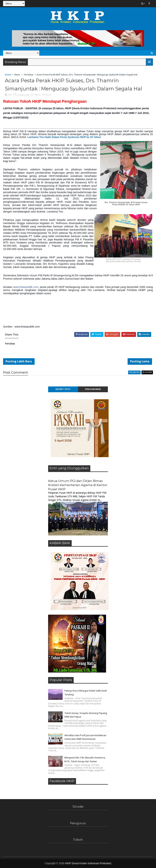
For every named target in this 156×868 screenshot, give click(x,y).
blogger (147, 372)
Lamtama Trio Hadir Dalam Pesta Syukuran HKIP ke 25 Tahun (64, 137)
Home (8, 75)
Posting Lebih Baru (19, 361)
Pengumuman (93, 389)
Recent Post (63, 389)
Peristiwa (29, 75)
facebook (134, 372)
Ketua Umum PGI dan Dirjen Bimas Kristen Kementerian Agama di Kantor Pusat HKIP (78, 485)
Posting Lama (140, 361)
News (17, 75)
